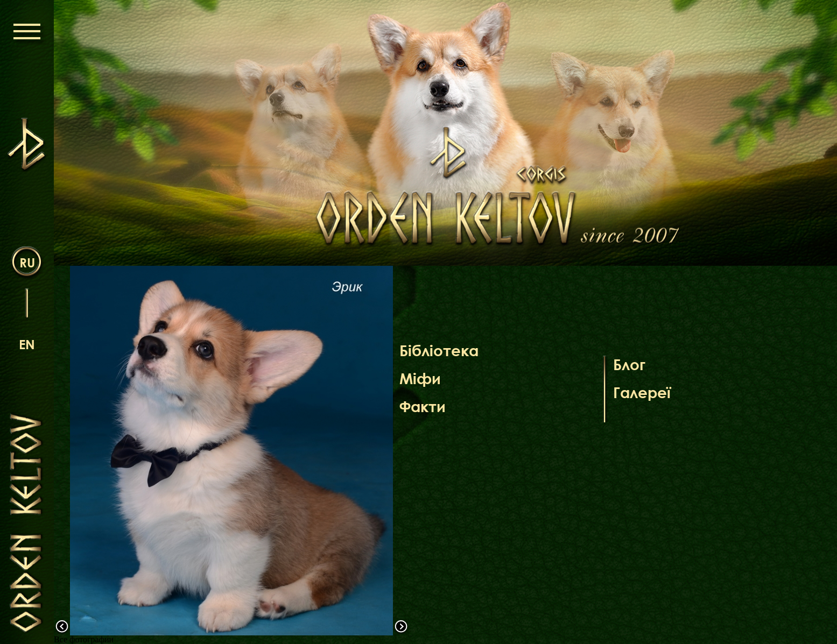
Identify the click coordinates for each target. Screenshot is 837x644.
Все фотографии (84, 639)
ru (27, 262)
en (27, 344)
